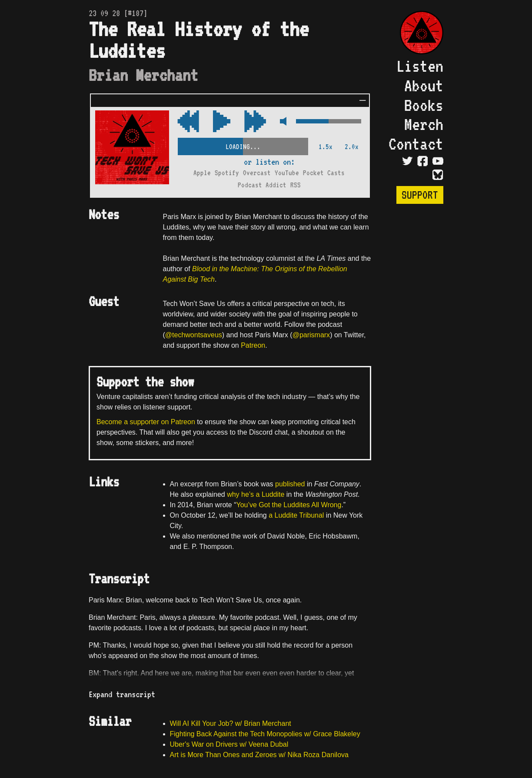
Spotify (227, 173)
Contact (416, 144)
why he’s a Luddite (256, 494)
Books (424, 105)
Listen (420, 66)
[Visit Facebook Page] (423, 161)
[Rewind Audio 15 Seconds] (255, 122)
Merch (424, 124)
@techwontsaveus (194, 335)
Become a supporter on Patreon (146, 422)
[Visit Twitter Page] (407, 161)
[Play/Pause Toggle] (222, 122)
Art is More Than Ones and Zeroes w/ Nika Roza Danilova (259, 755)
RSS (296, 185)
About (424, 85)
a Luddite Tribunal (296, 515)
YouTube (287, 173)
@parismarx (311, 335)
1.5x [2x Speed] (326, 147)
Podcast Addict (262, 185)
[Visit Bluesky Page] (438, 175)
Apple (202, 173)
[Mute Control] (281, 122)
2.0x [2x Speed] (352, 147)
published (290, 484)
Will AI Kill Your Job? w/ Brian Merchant (231, 723)
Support (420, 195)
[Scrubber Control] (243, 145)
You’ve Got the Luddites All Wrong (289, 505)
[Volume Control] (329, 122)
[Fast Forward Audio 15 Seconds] (188, 122)
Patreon (253, 345)
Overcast (257, 173)
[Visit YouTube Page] (438, 161)
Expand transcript (122, 694)
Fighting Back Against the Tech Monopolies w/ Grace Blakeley (265, 734)
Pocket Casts (324, 173)
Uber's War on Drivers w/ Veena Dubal (229, 744)
